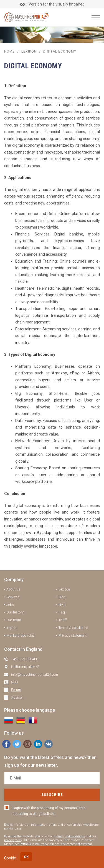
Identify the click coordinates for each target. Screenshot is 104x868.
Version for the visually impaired (52, 4)
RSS (14, 682)
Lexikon (29, 51)
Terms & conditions (73, 628)
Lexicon (64, 589)
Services (13, 597)
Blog (62, 597)
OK (26, 857)
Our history (15, 612)
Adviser (17, 697)
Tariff (63, 620)
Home (9, 51)
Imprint (12, 628)
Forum (16, 690)
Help (62, 605)
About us (13, 589)
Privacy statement (73, 635)
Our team (14, 620)
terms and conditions (70, 836)
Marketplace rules (21, 635)
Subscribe (52, 795)
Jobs (10, 605)
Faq (62, 612)
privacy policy (13, 840)
